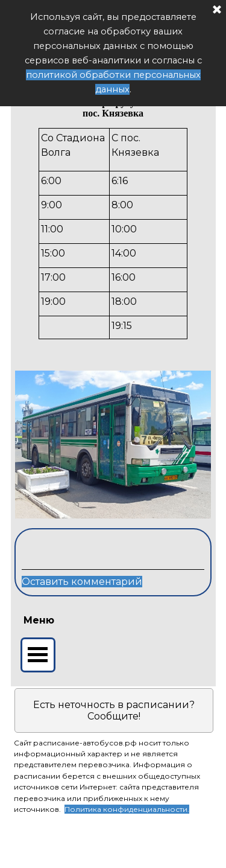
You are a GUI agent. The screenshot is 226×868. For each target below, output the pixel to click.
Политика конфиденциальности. (127, 809)
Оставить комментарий (82, 582)
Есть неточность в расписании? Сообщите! (114, 710)
